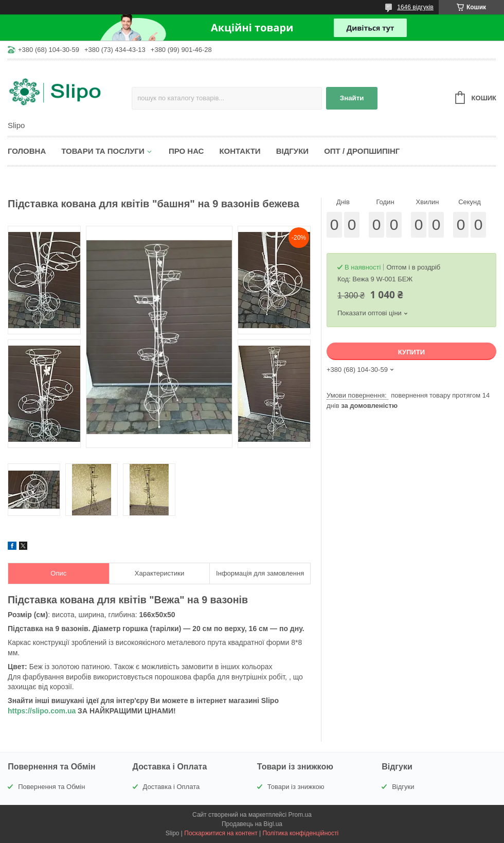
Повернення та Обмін (51, 787)
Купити (411, 352)
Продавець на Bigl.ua (252, 824)
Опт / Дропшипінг (362, 151)
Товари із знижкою (296, 787)
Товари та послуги (103, 151)
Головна (27, 151)
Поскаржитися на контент (221, 833)
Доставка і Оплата (172, 787)
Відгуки (292, 151)
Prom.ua (300, 815)
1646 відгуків (415, 7)
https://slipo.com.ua (42, 711)
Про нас (186, 151)
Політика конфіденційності (301, 833)
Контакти (240, 151)
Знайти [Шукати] (352, 98)
